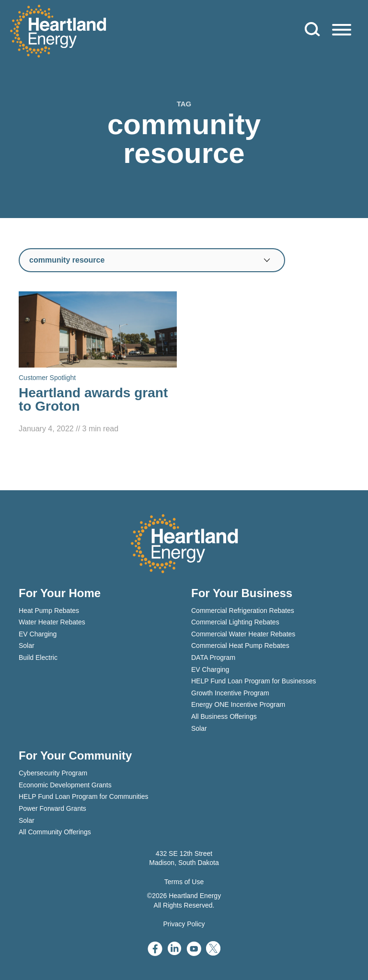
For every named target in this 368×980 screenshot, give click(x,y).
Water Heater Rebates (52, 622)
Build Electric (38, 657)
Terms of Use (184, 882)
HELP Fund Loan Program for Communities (84, 796)
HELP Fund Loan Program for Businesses (253, 681)
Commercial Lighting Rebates (235, 622)
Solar (27, 646)
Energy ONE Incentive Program (238, 704)
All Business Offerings (224, 716)
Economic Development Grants (65, 785)
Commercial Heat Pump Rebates (240, 646)
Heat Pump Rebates (49, 611)
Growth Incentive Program (230, 693)
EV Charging (38, 634)
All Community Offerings (55, 832)
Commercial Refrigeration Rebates (243, 611)
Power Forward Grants (52, 808)
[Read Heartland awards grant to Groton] (98, 363)
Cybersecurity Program (53, 773)
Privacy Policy (184, 924)
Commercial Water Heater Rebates (243, 634)
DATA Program (213, 657)
